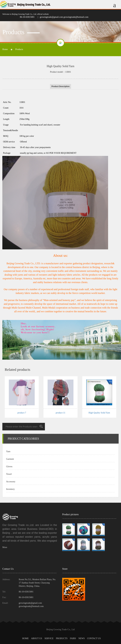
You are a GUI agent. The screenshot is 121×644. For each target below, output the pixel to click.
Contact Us (94, 638)
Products (62, 638)
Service (49, 638)
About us (37, 638)
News (82, 638)
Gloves (9, 467)
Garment (10, 459)
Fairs (73, 638)
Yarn (8, 451)
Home (5, 49)
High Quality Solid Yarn (99, 413)
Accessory (11, 482)
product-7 (22, 413)
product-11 (61, 413)
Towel (9, 474)
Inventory (10, 489)
